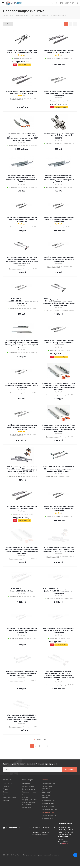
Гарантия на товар (29, 792)
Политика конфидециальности (30, 799)
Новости (6, 786)
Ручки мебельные (48, 803)
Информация (27, 780)
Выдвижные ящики (48, 812)
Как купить (26, 783)
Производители (47, 818)
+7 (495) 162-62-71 (14, 827)
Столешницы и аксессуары (47, 787)
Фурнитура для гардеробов (47, 792)
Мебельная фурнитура (46, 797)
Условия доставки (29, 789)
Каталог (45, 780)
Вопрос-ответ (27, 795)
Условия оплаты (28, 786)
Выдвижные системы (49, 809)
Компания (7, 780)
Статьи (6, 792)
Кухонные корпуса (48, 783)
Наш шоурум (8, 783)
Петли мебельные (48, 800)
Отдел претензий (9, 798)
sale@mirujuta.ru (38, 828)
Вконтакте (75, 855)
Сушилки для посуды (49, 815)
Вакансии (7, 795)
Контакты (7, 801)
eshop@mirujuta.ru (39, 832)
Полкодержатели (48, 806)
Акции (5, 789)
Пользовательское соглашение (29, 803)
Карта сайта (27, 807)
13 (47, 746)
